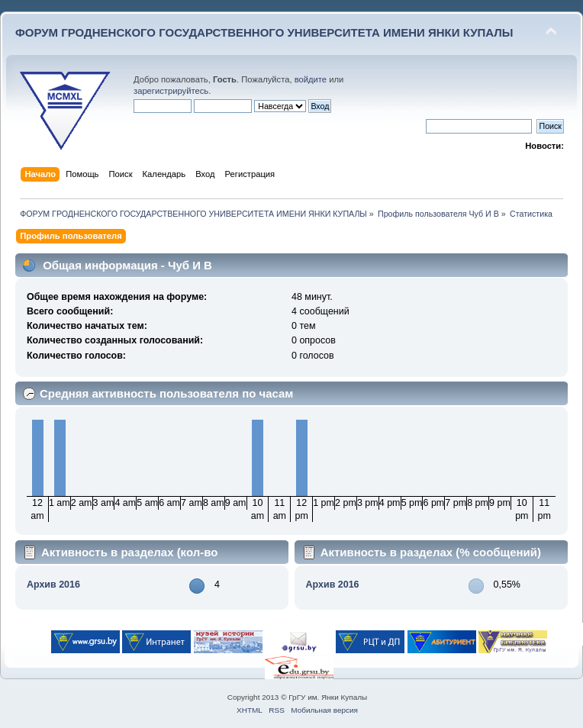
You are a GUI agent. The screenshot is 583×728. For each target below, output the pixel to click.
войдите (311, 79)
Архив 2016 (53, 585)
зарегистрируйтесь (171, 91)
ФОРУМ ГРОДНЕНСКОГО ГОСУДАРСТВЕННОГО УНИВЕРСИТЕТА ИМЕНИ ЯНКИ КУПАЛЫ (264, 32)
